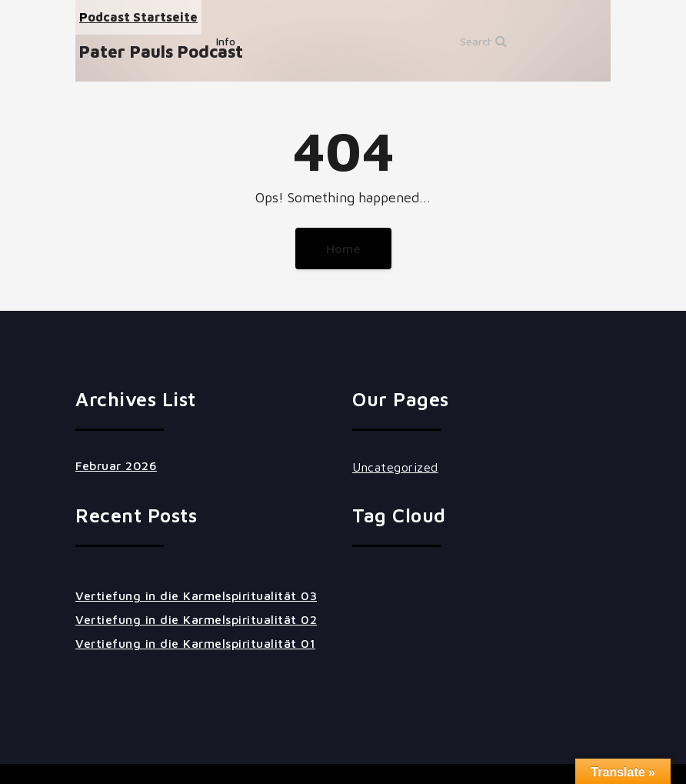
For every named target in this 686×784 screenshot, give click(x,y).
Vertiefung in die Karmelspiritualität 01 (195, 643)
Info (226, 41)
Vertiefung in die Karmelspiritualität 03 (196, 596)
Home (343, 249)
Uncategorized (395, 467)
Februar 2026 (116, 465)
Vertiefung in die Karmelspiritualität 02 (196, 619)
